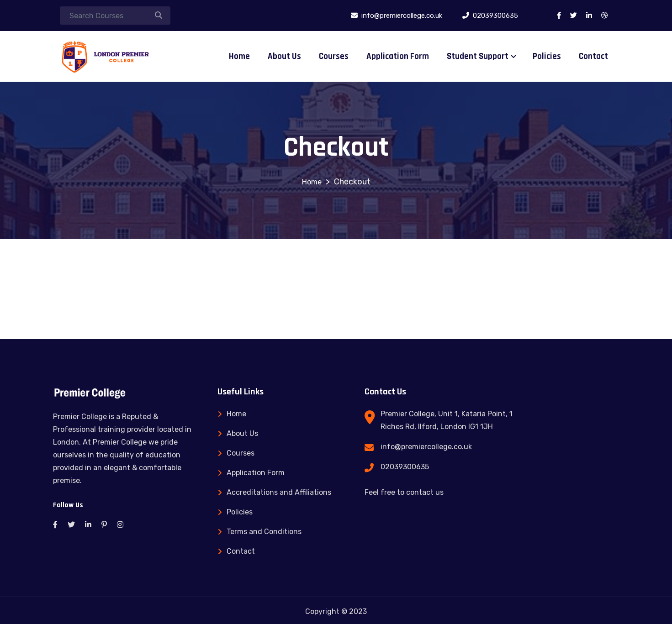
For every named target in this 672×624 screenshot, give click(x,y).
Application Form (398, 56)
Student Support (478, 56)
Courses (334, 56)
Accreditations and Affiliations (279, 492)
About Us (284, 56)
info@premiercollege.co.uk (426, 447)
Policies (547, 56)
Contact (593, 56)
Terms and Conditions (264, 532)
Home (239, 56)
